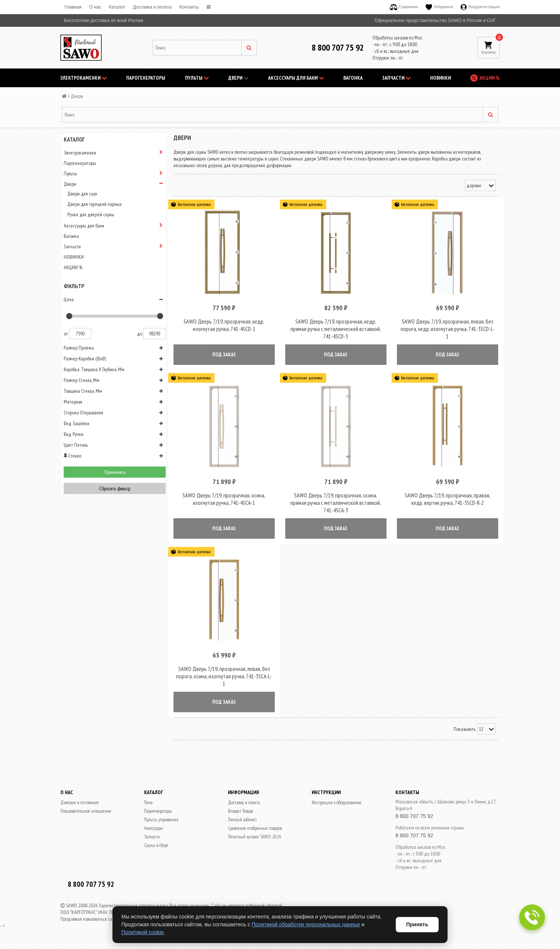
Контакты (189, 7)
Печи (148, 804)
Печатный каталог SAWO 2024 (254, 838)
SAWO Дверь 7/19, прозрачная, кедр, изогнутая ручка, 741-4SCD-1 (224, 325)
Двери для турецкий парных (95, 204)
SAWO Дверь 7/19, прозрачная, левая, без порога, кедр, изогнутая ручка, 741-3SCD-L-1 (448, 329)
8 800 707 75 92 (338, 47)
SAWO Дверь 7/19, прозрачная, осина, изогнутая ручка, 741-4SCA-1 (224, 500)
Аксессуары (154, 830)
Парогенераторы (146, 78)
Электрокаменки (84, 78)
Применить (115, 472)
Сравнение (404, 7)
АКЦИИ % (490, 78)
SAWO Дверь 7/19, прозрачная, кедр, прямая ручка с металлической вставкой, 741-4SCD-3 (336, 329)
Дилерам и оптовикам (79, 804)
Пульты (197, 78)
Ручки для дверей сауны (91, 214)
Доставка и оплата (152, 7)
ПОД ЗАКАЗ (224, 355)
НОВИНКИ (440, 78)
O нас (95, 7)
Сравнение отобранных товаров (255, 830)
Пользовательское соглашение (86, 813)
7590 (80, 334)
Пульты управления (161, 821)
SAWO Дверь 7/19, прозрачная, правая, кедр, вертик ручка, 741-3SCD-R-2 (448, 500)
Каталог (117, 7)
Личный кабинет (242, 821)
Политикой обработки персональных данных (306, 924)
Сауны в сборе (156, 847)
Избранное (439, 7)
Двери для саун (82, 194)
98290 (155, 334)
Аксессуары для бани (296, 78)
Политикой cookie (143, 932)
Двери (238, 78)
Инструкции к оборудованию (336, 804)
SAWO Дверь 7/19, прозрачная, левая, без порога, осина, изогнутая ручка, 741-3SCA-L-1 (224, 678)
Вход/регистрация (480, 7)
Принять (417, 924)
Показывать (464, 730)
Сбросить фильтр (115, 488)
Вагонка (353, 78)
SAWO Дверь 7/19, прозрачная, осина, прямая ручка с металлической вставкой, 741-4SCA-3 (336, 503)
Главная (73, 7)
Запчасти (397, 78)
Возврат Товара (241, 813)
